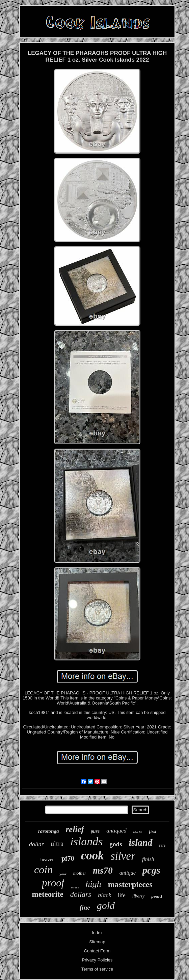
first (153, 831)
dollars (81, 894)
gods (116, 844)
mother (80, 873)
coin (43, 870)
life (122, 895)
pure (95, 831)
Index (97, 933)
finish (148, 859)
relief (75, 829)
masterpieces (130, 884)
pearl (157, 897)
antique (128, 873)
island (141, 842)
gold (106, 905)
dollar (36, 844)
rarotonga (49, 831)
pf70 (68, 858)
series (75, 887)
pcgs (151, 870)
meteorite (48, 894)
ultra (57, 844)
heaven (47, 859)
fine (85, 907)
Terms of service (97, 969)
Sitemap (97, 942)
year (63, 874)
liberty (139, 896)
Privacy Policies (97, 960)
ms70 (103, 871)
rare (163, 845)
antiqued (116, 831)
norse (138, 831)
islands (86, 841)
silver (123, 856)
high (93, 884)
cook (92, 856)
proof (53, 883)
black (104, 895)
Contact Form (97, 951)
